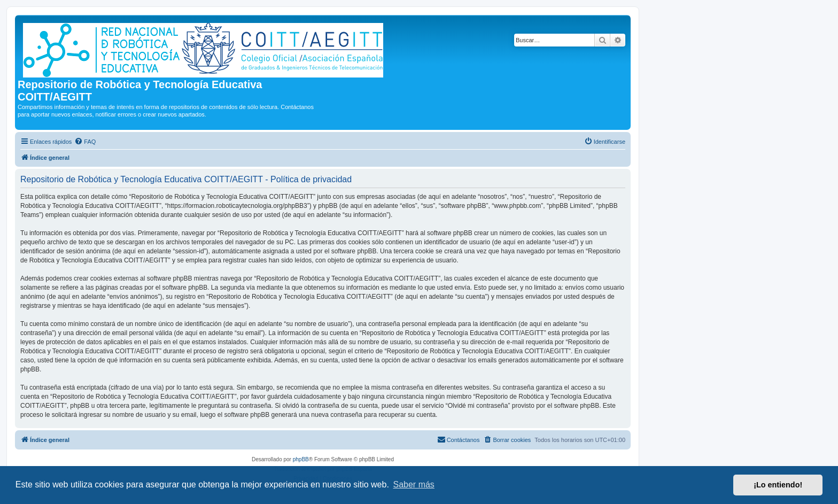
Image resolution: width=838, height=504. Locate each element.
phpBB (301, 459)
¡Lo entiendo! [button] (778, 485)
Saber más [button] (414, 484)
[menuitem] (85, 142)
